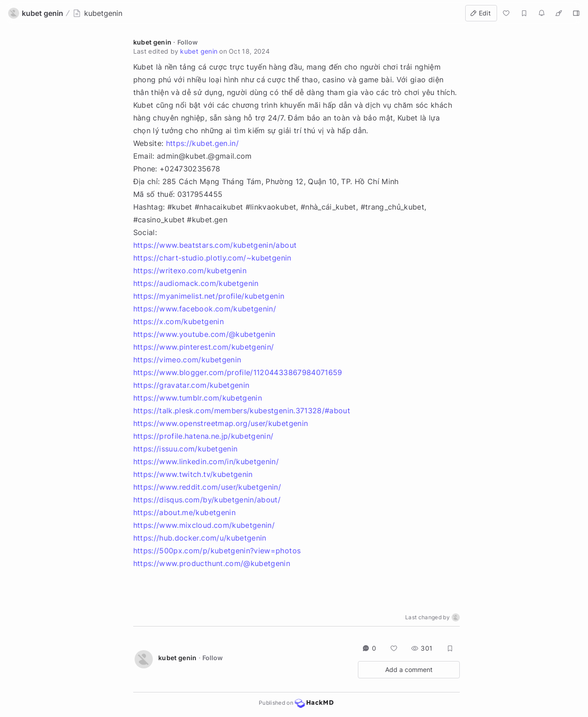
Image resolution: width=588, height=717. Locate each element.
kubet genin (153, 42)
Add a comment (409, 669)
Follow (188, 42)
